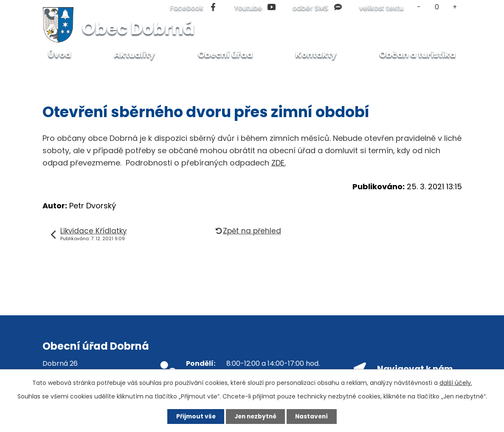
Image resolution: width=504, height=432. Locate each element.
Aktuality (134, 54)
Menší (419, 7)
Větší (455, 7)
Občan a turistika (417, 54)
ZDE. (279, 163)
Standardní (437, 7)
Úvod (62, 75)
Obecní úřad (225, 54)
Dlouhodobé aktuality (119, 75)
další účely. (456, 382)
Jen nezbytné (255, 416)
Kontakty (316, 54)
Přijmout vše (193, 416)
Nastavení (314, 416)
